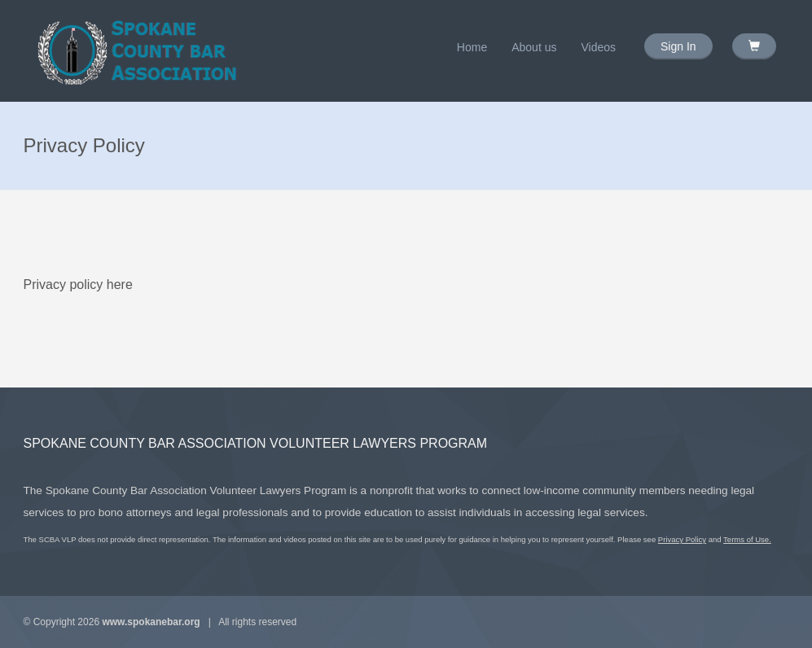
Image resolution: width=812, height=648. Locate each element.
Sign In (678, 46)
